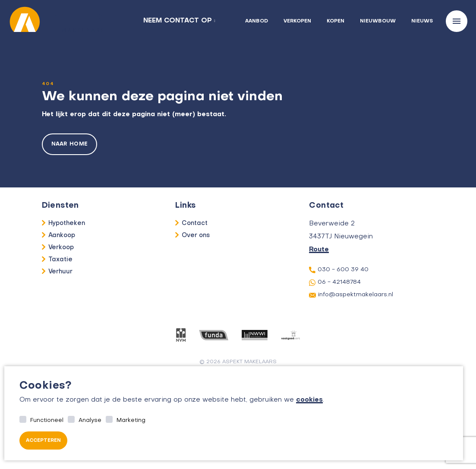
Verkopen (297, 21)
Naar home (70, 144)
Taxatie (61, 260)
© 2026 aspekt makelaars (238, 362)
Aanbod (257, 21)
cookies (309, 400)
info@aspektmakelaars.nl (351, 295)
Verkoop (61, 247)
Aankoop (62, 235)
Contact (195, 223)
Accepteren (43, 441)
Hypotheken (67, 223)
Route (319, 250)
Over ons (196, 235)
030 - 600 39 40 (339, 270)
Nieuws (422, 21)
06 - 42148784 (335, 283)
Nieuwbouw (378, 21)
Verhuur (61, 272)
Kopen (336, 21)
